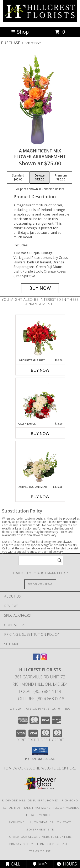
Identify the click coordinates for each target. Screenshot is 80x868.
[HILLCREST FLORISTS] (40, 21)
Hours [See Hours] (67, 864)
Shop (20, 32)
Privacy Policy (21, 844)
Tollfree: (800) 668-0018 (40, 699)
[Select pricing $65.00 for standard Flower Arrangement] (18, 178)
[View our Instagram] (44, 659)
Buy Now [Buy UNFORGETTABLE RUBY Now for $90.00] (40, 370)
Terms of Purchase (52, 844)
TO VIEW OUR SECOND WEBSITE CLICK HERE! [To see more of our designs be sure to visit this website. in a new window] (40, 768)
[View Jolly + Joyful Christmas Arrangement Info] (40, 400)
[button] (40, 751)
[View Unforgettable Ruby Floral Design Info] (40, 337)
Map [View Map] (40, 864)
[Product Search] (41, 560)
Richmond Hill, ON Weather (31, 822)
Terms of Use (40, 851)
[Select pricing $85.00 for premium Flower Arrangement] (61, 178)
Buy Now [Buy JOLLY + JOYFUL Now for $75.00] (40, 433)
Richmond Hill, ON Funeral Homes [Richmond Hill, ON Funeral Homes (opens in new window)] (30, 800)
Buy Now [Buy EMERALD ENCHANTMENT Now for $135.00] (40, 497)
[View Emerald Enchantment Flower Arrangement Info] (40, 463)
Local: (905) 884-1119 (40, 691)
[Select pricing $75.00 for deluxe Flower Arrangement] (40, 178)
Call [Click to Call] (13, 864)
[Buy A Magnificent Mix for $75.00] (40, 288)
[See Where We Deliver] (40, 584)
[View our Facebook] (36, 659)
